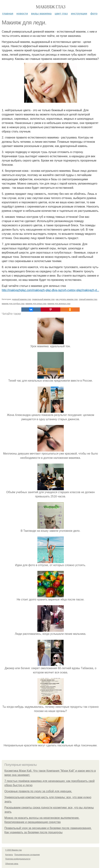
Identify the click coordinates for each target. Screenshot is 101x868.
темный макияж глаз (88, 299)
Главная (8, 14)
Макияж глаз (50, 7)
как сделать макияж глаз (67, 299)
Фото (94, 14)
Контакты (9, 855)
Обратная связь (12, 864)
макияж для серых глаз (36, 303)
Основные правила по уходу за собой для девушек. (38, 791)
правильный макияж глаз (43, 299)
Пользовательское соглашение (27, 855)
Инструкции (79, 14)
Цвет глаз (61, 14)
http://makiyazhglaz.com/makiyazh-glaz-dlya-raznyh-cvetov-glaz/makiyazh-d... (50, 290)
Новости (22, 14)
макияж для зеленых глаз (59, 303)
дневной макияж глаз (22, 299)
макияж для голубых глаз (13, 303)
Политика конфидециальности (18, 859)
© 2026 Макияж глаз (13, 850)
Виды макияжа (41, 14)
